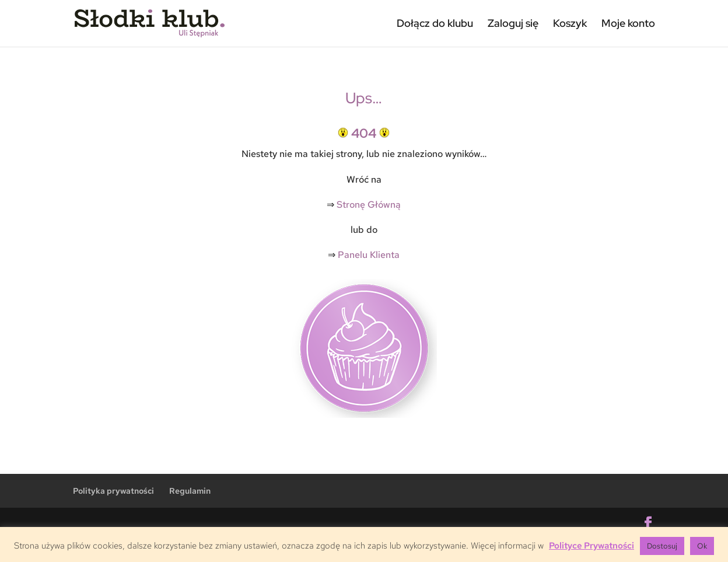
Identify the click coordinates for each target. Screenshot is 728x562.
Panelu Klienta (369, 255)
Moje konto (628, 23)
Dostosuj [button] (662, 546)
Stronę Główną (369, 205)
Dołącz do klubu (435, 23)
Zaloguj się (513, 23)
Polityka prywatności (113, 491)
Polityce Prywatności (591, 546)
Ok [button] (702, 546)
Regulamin (190, 491)
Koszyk (570, 23)
